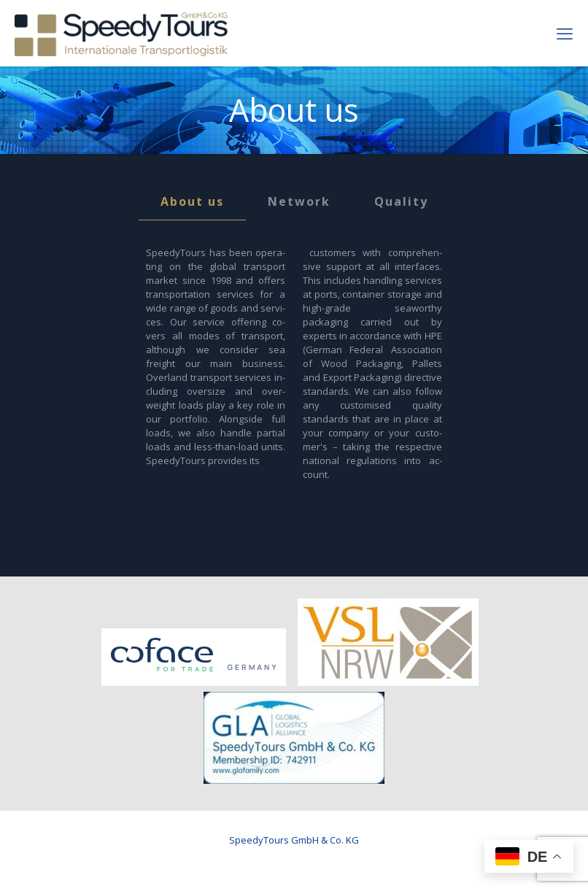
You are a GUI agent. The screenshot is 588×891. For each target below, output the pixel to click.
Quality (401, 201)
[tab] (192, 202)
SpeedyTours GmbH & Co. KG (294, 840)
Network (299, 201)
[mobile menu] (565, 33)
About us (192, 201)
